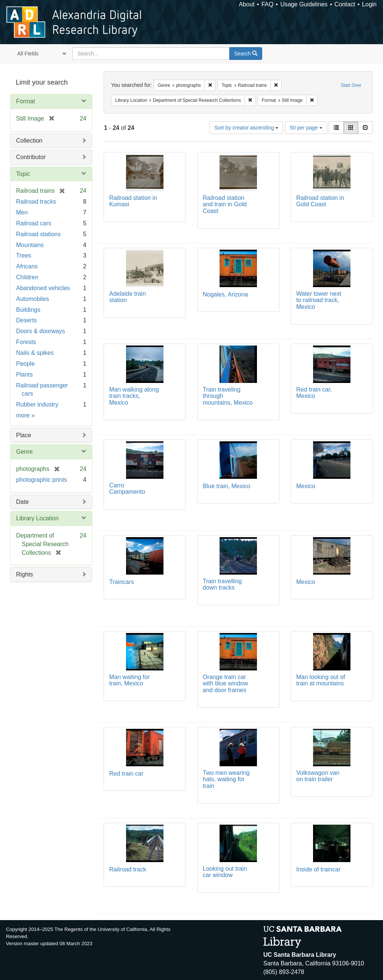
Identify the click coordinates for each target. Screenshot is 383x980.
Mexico (306, 486)
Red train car (126, 774)
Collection (29, 141)
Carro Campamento (127, 489)
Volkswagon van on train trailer (318, 776)
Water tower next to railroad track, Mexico (319, 300)
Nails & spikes (35, 353)
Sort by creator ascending (246, 128)
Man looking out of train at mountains (321, 680)
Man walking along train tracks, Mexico (134, 396)
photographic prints (42, 480)
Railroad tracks (36, 202)
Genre (24, 452)
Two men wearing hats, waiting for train (226, 779)
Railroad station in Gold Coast (320, 201)
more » (25, 415)
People (25, 364)
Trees (24, 255)
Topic (23, 174)
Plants (24, 375)
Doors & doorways (41, 331)
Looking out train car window (225, 872)
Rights (24, 574)
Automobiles (33, 299)
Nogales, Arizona (225, 294)
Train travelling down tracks (222, 585)
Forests (26, 342)
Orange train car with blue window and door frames (225, 684)
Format (26, 101)
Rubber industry (37, 404)
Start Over (351, 85)
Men (22, 212)
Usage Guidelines (304, 4)
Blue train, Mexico (226, 486)
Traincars (122, 582)
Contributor (31, 157)
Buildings (28, 310)
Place (24, 435)
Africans (27, 266)
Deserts (26, 320)
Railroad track (128, 869)
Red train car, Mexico (314, 393)
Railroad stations (38, 234)
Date (22, 502)
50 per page (306, 128)
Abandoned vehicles (43, 288)
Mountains (30, 245)
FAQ (267, 4)
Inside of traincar (318, 869)
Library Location (37, 518)
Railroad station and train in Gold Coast (225, 204)
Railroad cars (34, 223)
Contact (345, 4)
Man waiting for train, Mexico (130, 680)
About (247, 4)
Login (369, 4)
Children (27, 277)
